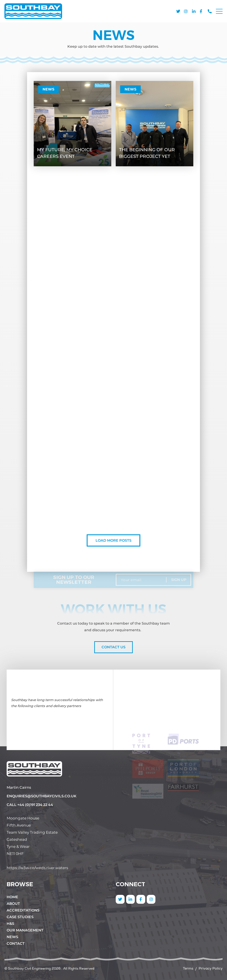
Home (12, 897)
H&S (10, 924)
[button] (219, 12)
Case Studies (20, 917)
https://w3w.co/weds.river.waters (37, 868)
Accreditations (23, 910)
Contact (16, 944)
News (48, 89)
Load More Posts (113, 540)
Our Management (25, 930)
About (13, 904)
